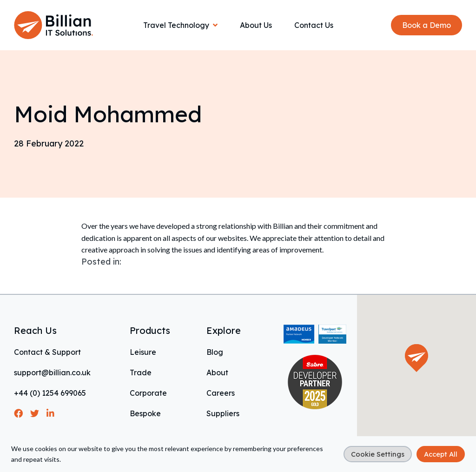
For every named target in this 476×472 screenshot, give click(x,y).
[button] (416, 358)
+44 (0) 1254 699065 (50, 393)
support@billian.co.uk (52, 372)
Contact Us (314, 25)
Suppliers (223, 413)
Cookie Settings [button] (378, 454)
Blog (215, 352)
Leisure (143, 352)
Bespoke (145, 413)
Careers (221, 393)
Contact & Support (47, 352)
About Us (256, 25)
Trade (141, 372)
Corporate (148, 393)
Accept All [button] (441, 454)
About (217, 372)
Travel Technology (176, 25)
